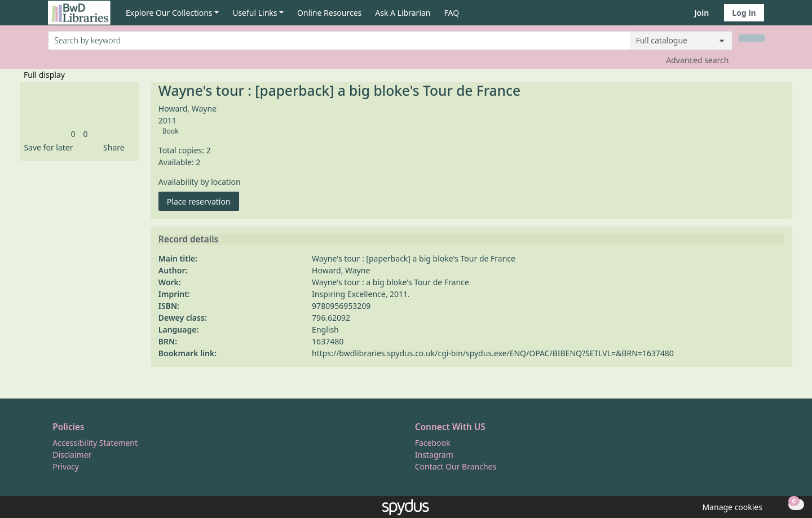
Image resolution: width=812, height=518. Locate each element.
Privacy (66, 466)
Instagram (434, 455)
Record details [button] (188, 240)
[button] (46, 147)
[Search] (752, 38)
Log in (744, 13)
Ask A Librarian (403, 13)
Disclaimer (72, 455)
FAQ (452, 13)
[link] (73, 134)
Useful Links (255, 13)
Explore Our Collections (169, 13)
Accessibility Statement (95, 443)
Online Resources (329, 13)
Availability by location (200, 182)
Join (701, 13)
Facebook (433, 443)
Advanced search (697, 60)
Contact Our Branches (456, 466)
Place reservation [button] (203, 201)
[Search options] (681, 41)
